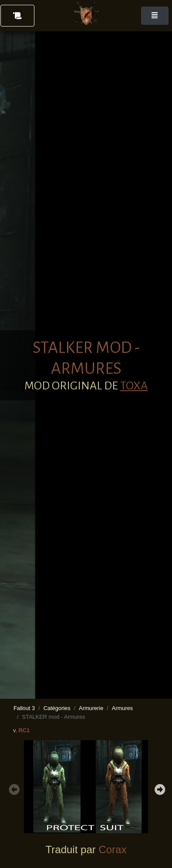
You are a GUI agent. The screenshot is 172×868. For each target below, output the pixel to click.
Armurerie (91, 708)
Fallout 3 (24, 708)
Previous (13, 788)
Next (159, 788)
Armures (122, 708)
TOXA (134, 386)
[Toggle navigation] (155, 16)
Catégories (57, 708)
